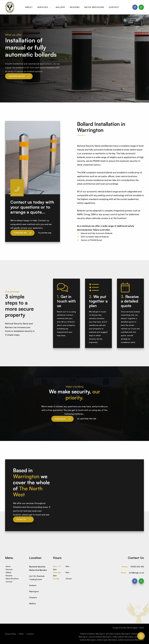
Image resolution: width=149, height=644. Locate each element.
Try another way (45, 233)
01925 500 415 (23, 233)
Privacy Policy (11, 634)
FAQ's (21, 634)
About (29, 7)
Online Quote (62, 419)
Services (43, 7)
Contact (114, 7)
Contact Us (23, 519)
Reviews (75, 7)
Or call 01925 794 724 (87, 419)
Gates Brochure (94, 7)
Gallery (60, 7)
